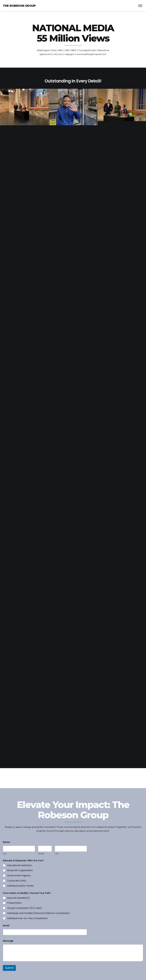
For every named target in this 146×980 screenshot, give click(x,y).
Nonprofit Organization (20, 871)
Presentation (14, 903)
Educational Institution (20, 866)
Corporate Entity (17, 881)
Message (8, 941)
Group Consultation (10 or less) (24, 908)
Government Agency (19, 876)
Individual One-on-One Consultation (27, 918)
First (5, 854)
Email (7, 926)
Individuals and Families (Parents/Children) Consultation (38, 913)
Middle (41, 854)
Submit (9, 968)
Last (57, 854)
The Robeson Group (19, 6)
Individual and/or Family (20, 886)
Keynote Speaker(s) (18, 898)
